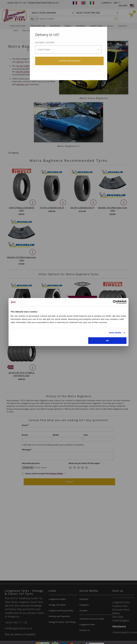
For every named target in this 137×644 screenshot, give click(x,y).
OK (107, 340)
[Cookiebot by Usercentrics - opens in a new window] (115, 302)
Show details (115, 333)
